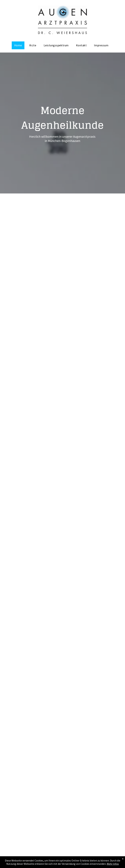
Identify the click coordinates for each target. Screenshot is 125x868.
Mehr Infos (113, 864)
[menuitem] (19, 45)
